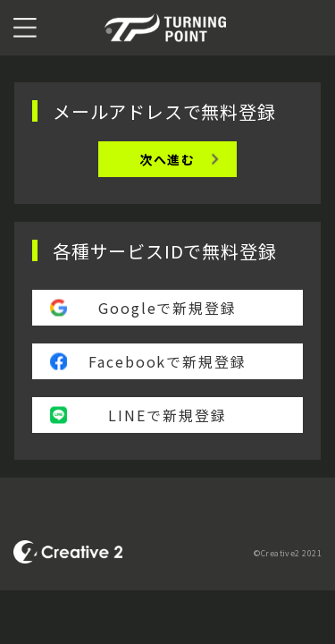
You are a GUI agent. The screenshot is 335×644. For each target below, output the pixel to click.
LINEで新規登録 (167, 415)
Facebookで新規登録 (167, 361)
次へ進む (167, 159)
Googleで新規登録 (167, 308)
